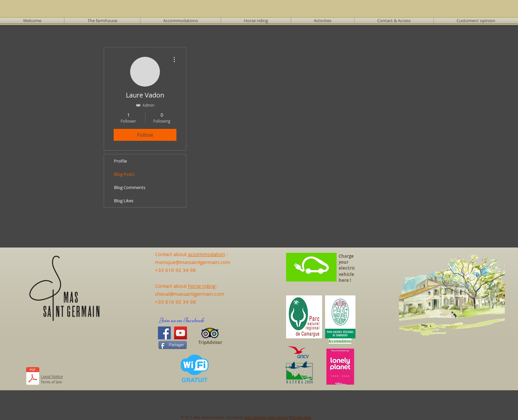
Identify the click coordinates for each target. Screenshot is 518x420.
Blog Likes (124, 201)
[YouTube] (181, 333)
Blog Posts (124, 174)
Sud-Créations (255, 418)
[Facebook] (164, 333)
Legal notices (278, 418)
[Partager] (173, 345)
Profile (120, 161)
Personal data (300, 418)
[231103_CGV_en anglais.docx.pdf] (33, 377)
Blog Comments (130, 187)
